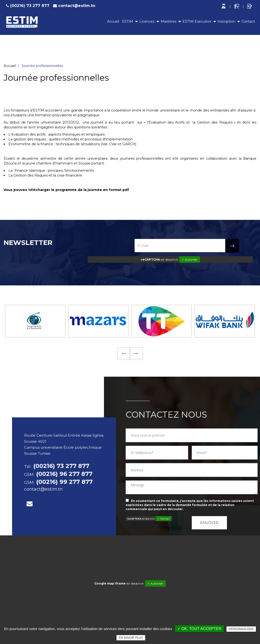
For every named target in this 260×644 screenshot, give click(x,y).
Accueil (113, 21)
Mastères (168, 21)
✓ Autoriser (190, 260)
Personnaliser (241, 629)
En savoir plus (131, 638)
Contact (248, 21)
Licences (147, 21)
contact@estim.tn (77, 6)
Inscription (226, 21)
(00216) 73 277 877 (27, 6)
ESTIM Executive (197, 21)
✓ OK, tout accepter (199, 629)
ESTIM (128, 21)
